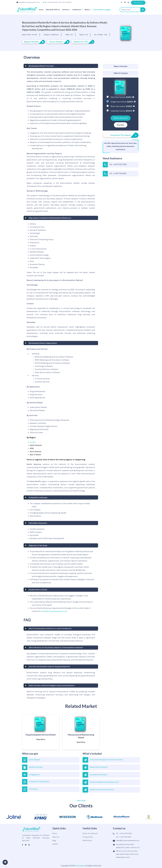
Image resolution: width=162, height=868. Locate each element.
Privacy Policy (88, 837)
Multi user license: (123, 106)
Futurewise (80, 866)
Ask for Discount (121, 118)
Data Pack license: (122, 97)
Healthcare (77, 10)
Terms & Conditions (90, 833)
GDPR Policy (87, 840)
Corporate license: (122, 111)
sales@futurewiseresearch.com (28, 2)
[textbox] (133, 10)
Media (87, 10)
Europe (33, 442)
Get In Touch (138, 3)
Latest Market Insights (102, 10)
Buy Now (121, 125)
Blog (54, 840)
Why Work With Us (53, 10)
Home (41, 10)
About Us (56, 837)
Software (36, 354)
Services (65, 10)
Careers (55, 844)
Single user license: (123, 102)
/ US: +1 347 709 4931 (65, 2)
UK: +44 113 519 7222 (50, 2)
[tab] (121, 66)
